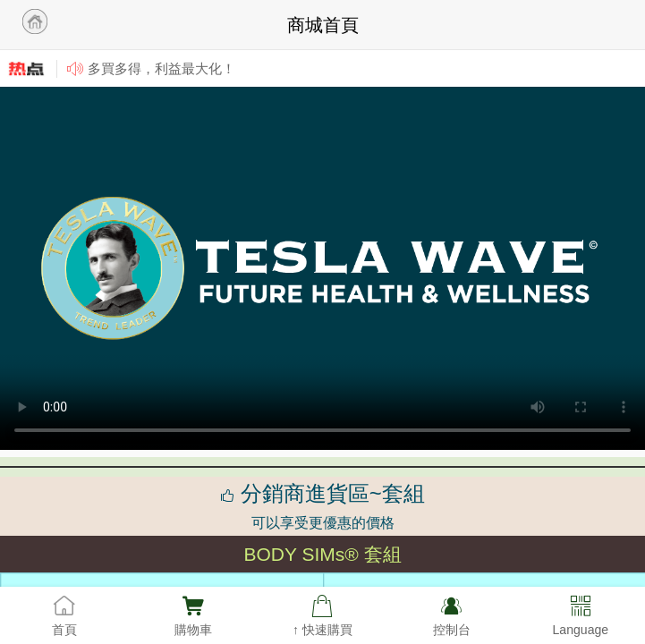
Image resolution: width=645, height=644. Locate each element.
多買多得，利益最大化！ (161, 68)
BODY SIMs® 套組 (322, 554)
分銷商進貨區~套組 (322, 493)
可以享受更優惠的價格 (323, 523)
